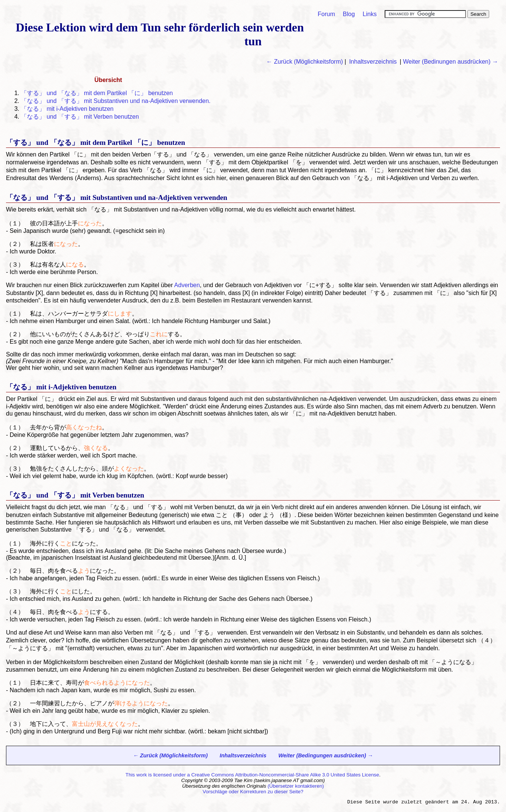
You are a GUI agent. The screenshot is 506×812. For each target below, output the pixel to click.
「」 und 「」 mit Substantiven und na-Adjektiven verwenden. (116, 101)
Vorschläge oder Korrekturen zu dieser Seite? (253, 792)
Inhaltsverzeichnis (373, 62)
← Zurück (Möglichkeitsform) (304, 62)
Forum (326, 14)
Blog (349, 14)
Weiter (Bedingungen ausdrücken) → (325, 755)
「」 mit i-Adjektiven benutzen (67, 109)
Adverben (187, 285)
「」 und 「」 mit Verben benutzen (80, 117)
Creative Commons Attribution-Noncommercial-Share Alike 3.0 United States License (285, 775)
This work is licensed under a (158, 775)
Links (369, 14)
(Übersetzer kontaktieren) (296, 786)
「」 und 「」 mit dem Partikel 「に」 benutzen (97, 93)
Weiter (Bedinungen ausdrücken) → (451, 62)
